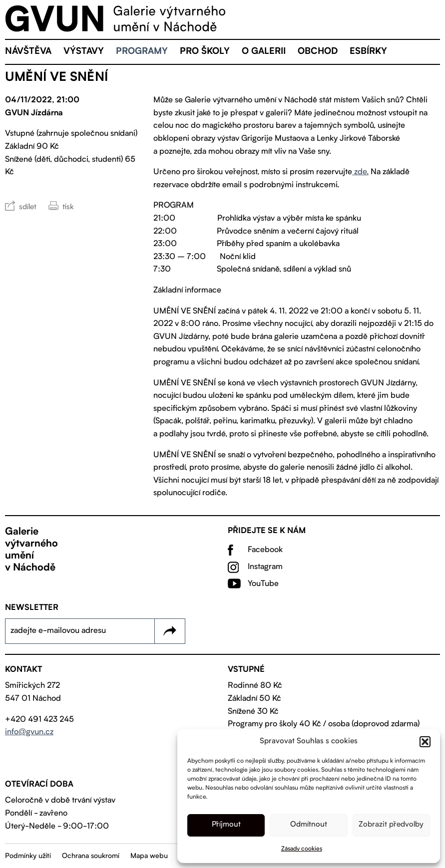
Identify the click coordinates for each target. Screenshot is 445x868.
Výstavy (84, 52)
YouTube (263, 584)
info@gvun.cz (29, 732)
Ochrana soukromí (91, 856)
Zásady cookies (302, 849)
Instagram (265, 567)
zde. (360, 172)
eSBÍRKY (368, 52)
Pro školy (205, 52)
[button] (425, 742)
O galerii (264, 52)
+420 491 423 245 (39, 720)
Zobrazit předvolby (391, 825)
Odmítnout (309, 825)
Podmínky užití (28, 856)
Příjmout (226, 825)
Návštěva (28, 52)
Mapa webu (149, 856)
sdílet (28, 207)
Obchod (318, 52)
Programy (142, 52)
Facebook (265, 550)
